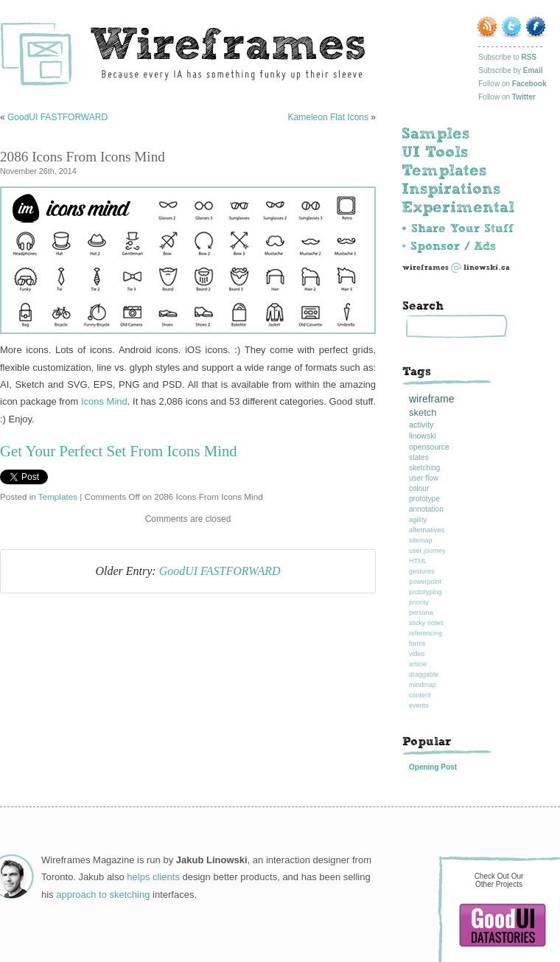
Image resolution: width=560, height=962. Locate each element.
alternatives (427, 530)
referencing (426, 633)
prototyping (426, 592)
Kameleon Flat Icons (328, 117)
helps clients (153, 877)
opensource (429, 447)
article (418, 664)
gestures (422, 571)
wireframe (431, 399)
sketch (423, 412)
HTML (418, 561)
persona (421, 613)
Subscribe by (510, 70)
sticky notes (426, 623)
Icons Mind (104, 401)
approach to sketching (103, 895)
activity (421, 425)
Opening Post (433, 767)
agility (418, 519)
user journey (427, 551)
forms (417, 644)
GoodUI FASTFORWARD (57, 117)
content (420, 695)
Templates (58, 496)
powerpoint (425, 582)
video (417, 654)
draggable (424, 675)
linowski (423, 436)
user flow (424, 478)
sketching (424, 468)
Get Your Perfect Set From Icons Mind (119, 451)
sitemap (421, 540)
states (419, 457)
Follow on (512, 84)
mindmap (423, 685)
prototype (424, 499)
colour (419, 488)
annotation (426, 509)
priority (419, 602)
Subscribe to (507, 57)
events (419, 705)
